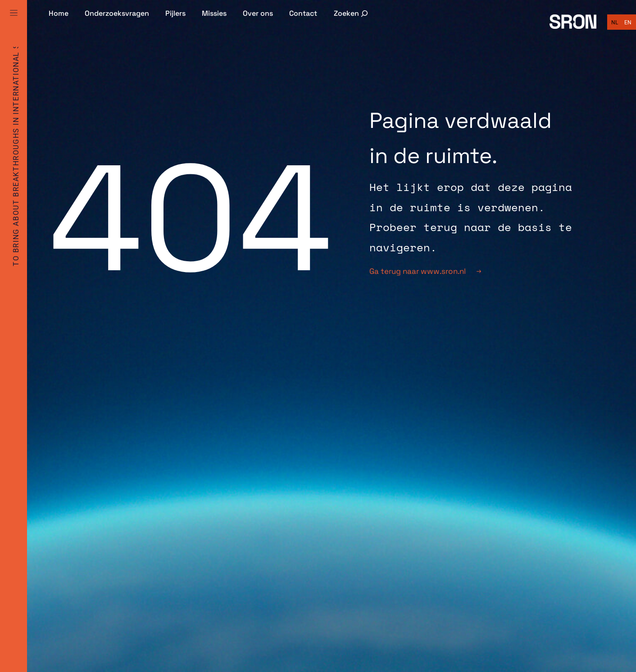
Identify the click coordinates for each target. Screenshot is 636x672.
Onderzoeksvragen (117, 13)
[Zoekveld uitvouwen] (352, 13)
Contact (303, 13)
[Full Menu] (14, 23)
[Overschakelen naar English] (628, 23)
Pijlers (175, 13)
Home (59, 13)
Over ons (258, 13)
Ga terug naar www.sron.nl (425, 271)
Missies (214, 13)
